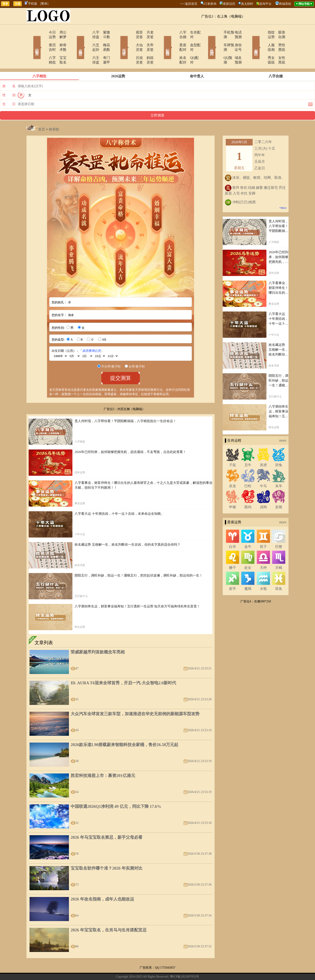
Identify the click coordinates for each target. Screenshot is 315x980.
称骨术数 (60, 40)
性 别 (9, 81)
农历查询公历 (91, 337)
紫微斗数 (104, 32)
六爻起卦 (87, 40)
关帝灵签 (148, 40)
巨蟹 (279, 533)
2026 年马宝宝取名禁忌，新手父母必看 (107, 823)
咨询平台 (265, 4)
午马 (263, 472)
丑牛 (248, 451)
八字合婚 (174, 32)
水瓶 (263, 575)
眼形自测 (279, 32)
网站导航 (165, 970)
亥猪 (279, 493)
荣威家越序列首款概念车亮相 (98, 638)
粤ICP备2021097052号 (185, 963)
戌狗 (263, 493)
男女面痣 (262, 49)
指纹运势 (262, 32)
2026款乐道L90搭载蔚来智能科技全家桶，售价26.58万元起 (124, 731)
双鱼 (279, 575)
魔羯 (248, 575)
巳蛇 (248, 472)
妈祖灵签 (148, 49)
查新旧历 (229, 4)
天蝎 (279, 554)
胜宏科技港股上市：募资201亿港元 (103, 762)
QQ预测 (217, 49)
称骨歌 (54, 116)
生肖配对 (191, 32)
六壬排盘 (87, 49)
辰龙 (233, 472)
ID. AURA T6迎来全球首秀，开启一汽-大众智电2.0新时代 (123, 669)
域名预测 (235, 49)
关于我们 (119, 970)
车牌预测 (218, 40)
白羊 (233, 533)
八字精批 (43, 49)
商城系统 (285, 4)
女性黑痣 (279, 49)
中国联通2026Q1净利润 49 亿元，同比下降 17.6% (116, 793)
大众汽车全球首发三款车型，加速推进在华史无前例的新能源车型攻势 (135, 700)
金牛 (248, 533)
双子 (263, 533)
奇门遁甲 (104, 49)
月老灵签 (148, 32)
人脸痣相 (262, 40)
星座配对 (174, 40)
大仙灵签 (131, 40)
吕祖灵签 (131, 49)
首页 (42, 116)
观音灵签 (131, 32)
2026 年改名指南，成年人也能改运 (102, 885)
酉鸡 (248, 493)
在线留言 (149, 970)
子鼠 (233, 451)
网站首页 (31, 41)
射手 (233, 575)
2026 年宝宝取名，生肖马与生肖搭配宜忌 (109, 916)
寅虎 (263, 451)
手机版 (31, 4)
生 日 (9, 90)
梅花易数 (104, 40)
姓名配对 (174, 49)
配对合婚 (162, 41)
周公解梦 (60, 32)
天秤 (263, 554)
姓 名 (9, 72)
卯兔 (279, 451)
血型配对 (191, 40)
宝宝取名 (60, 49)
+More (283, 194)
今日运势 (43, 32)
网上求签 (118, 41)
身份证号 (235, 40)
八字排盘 (87, 32)
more (283, 427)
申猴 (233, 493)
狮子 (233, 554)
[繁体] (44, 4)
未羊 (279, 472)
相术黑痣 (249, 41)
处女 (248, 554)
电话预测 (235, 32)
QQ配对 (190, 49)
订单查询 (210, 4)
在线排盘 (74, 41)
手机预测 (218, 32)
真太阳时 (247, 4)
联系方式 (134, 970)
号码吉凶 (206, 41)
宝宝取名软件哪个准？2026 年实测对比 (107, 854)
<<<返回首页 (189, 4)
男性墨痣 (279, 40)
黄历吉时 (43, 40)
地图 (199, 970)
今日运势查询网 (185, 970)
